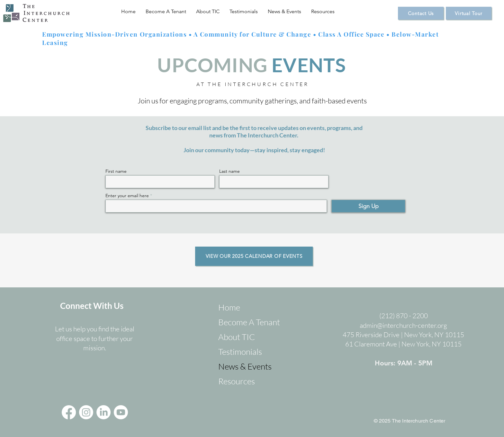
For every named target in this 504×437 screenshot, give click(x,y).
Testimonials (240, 352)
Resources (237, 381)
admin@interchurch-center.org (403, 325)
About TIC (237, 337)
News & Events (244, 366)
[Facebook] (69, 412)
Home (229, 307)
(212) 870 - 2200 (404, 316)
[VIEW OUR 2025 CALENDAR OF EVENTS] (254, 256)
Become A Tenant (244, 322)
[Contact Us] (421, 13)
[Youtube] (121, 412)
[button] (166, 12)
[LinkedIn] (104, 412)
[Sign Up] (368, 206)
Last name (230, 171)
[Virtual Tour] (469, 13)
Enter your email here (127, 196)
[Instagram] (86, 412)
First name (116, 171)
